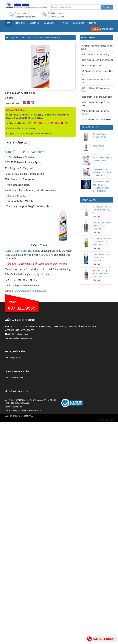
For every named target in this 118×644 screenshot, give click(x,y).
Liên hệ (93, 23)
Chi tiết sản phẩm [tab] (17, 143)
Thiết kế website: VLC (23, 416)
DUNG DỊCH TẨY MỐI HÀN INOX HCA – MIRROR (102, 172)
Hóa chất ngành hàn (92, 65)
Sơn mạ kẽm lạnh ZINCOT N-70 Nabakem (101, 226)
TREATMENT (99, 146)
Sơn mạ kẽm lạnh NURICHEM (97, 120)
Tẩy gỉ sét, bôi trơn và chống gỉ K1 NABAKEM (102, 242)
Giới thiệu (34, 23)
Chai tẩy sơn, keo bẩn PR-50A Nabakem (101, 258)
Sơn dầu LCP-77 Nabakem (47, 37)
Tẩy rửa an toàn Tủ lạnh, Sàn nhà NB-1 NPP (102, 210)
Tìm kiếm (107, 7)
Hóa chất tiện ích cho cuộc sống (97, 97)
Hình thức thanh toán (31, 411)
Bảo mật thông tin (12, 411)
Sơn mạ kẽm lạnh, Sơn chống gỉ (98, 60)
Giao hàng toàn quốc (14, 357)
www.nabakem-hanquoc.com (31, 291)
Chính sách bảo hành (14, 377)
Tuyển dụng (78, 23)
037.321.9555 (22, 308)
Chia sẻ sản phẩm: (13, 103)
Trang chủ (20, 23)
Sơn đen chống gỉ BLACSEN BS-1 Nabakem (101, 274)
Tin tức (64, 23)
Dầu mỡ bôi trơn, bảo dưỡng (96, 54)
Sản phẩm (49, 23)
